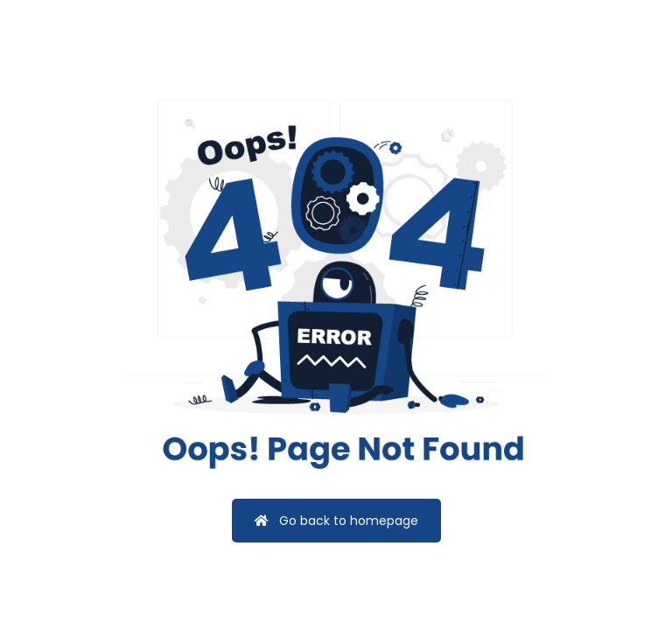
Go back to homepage (336, 521)
